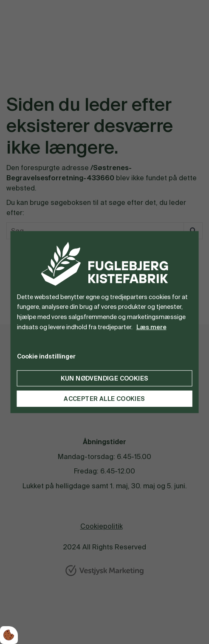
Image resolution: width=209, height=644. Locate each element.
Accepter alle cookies (104, 398)
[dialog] (105, 322)
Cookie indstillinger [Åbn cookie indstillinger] (46, 356)
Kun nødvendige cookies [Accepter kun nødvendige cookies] (105, 378)
